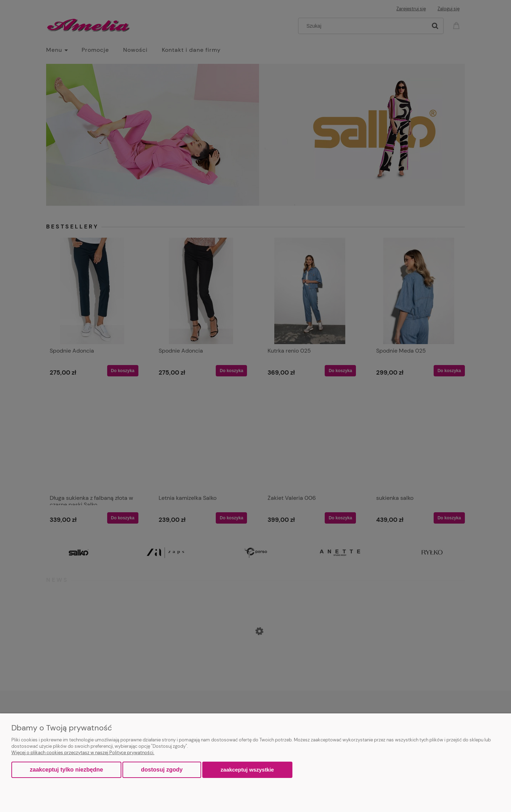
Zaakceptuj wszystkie (247, 770)
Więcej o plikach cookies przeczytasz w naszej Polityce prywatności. (83, 753)
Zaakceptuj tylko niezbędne (66, 770)
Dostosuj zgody (162, 770)
